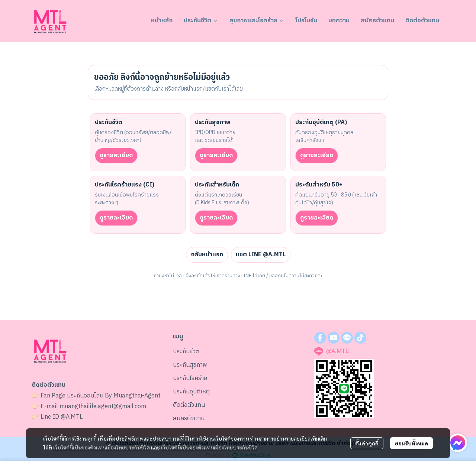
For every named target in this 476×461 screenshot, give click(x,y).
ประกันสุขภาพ (190, 365)
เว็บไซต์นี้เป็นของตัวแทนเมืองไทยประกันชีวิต (102, 447)
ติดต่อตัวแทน (189, 405)
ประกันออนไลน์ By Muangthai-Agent (114, 396)
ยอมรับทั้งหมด (411, 443)
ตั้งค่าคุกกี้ (367, 443)
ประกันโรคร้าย (190, 378)
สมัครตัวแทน (189, 418)
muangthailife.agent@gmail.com (103, 407)
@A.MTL (72, 417)
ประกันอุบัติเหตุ (191, 392)
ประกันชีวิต (186, 352)
